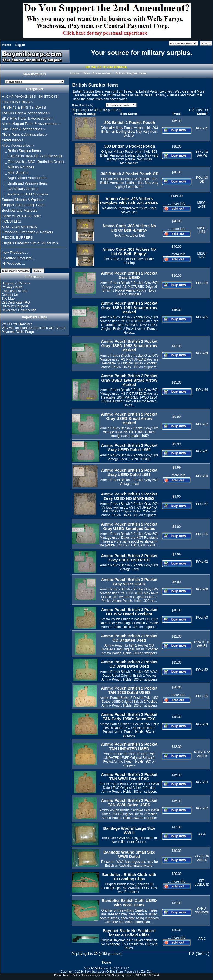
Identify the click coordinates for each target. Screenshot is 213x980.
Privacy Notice (12, 287)
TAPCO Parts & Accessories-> (26, 113)
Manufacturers (35, 74)
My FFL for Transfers (17, 324)
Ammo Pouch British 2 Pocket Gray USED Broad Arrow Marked (129, 419)
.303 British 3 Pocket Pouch (129, 146)
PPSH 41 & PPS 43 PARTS (24, 107)
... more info (177, 204)
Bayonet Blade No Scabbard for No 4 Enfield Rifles (129, 933)
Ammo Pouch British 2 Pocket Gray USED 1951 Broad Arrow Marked (129, 308)
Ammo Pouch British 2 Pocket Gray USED (129, 275)
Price (177, 114)
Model (202, 114)
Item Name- (129, 114)
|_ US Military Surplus (20, 189)
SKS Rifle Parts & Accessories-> (28, 118)
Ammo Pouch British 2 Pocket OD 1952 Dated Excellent (129, 612)
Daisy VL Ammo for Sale (21, 216)
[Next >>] (202, 110)
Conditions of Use (15, 291)
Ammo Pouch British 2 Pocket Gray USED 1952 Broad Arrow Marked (129, 346)
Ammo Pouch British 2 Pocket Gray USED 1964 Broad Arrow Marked (129, 380)
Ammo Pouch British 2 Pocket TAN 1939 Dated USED (129, 690)
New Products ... (15, 253)
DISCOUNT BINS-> (17, 102)
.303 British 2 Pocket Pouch (129, 123)
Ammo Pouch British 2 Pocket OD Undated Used (129, 638)
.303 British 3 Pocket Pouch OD (129, 174)
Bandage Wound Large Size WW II (129, 831)
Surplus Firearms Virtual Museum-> (30, 243)
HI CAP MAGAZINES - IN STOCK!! (30, 96)
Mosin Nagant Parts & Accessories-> (31, 124)
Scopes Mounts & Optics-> (23, 200)
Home (6, 45)
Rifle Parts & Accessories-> (23, 129)
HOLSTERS (11, 221)
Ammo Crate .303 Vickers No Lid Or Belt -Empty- (129, 228)
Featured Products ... (19, 258)
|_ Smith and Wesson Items (25, 183)
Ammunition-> (13, 140)
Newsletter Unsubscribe (19, 310)
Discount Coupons (15, 306)
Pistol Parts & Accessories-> (24, 135)
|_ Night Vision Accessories (24, 178)
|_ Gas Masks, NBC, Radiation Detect (33, 162)
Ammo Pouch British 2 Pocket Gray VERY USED (129, 582)
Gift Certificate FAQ (16, 302)
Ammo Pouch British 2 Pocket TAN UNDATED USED (129, 746)
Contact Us (10, 295)
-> (18, 145)
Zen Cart (147, 972)
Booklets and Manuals (19, 210)
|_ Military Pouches (18, 167)
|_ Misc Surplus (15, 173)
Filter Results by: (83, 105)
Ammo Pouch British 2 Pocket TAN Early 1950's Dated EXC (129, 717)
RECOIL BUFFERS (17, 237)
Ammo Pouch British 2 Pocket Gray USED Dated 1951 (129, 472)
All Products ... (13, 263)
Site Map (8, 299)
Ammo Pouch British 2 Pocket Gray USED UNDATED (129, 558)
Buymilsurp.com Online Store (104, 972)
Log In (20, 45)
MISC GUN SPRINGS (19, 227)
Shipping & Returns (16, 283)
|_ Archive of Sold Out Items (25, 194)
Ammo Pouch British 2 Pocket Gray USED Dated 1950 (129, 448)
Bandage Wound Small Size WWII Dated (129, 854)
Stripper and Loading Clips (23, 205)
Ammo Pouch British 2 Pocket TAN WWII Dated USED (129, 803)
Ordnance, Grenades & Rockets (27, 232)
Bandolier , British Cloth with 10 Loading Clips (129, 877)
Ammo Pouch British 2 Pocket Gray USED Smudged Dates (129, 526)
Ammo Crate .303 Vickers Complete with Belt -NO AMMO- (129, 201)
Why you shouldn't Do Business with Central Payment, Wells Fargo (34, 330)
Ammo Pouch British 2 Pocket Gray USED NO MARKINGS (129, 496)
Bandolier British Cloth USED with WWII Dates (129, 903)
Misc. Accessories (97, 73)
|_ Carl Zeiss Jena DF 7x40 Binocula (32, 156)
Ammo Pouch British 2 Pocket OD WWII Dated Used (129, 664)
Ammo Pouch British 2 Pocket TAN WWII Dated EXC (129, 777)
